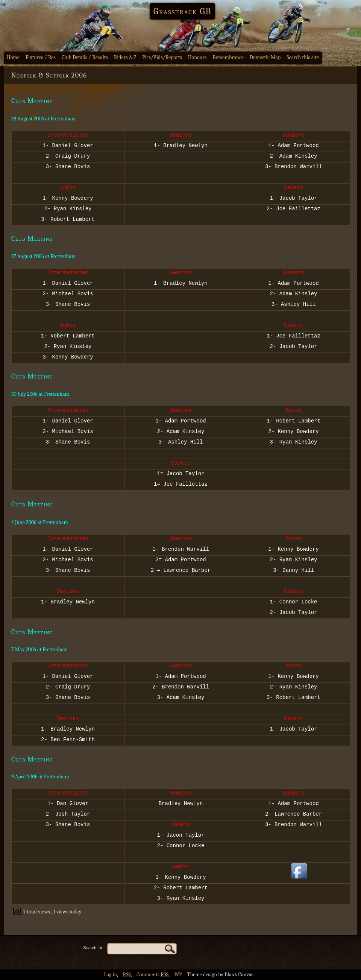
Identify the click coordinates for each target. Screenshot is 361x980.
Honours (197, 57)
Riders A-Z (125, 57)
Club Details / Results (85, 57)
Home (13, 57)
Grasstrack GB (182, 11)
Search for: (93, 948)
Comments (152, 975)
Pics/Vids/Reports (162, 57)
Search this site (303, 57)
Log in (110, 975)
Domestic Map (265, 57)
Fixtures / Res (41, 57)
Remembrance (228, 57)
